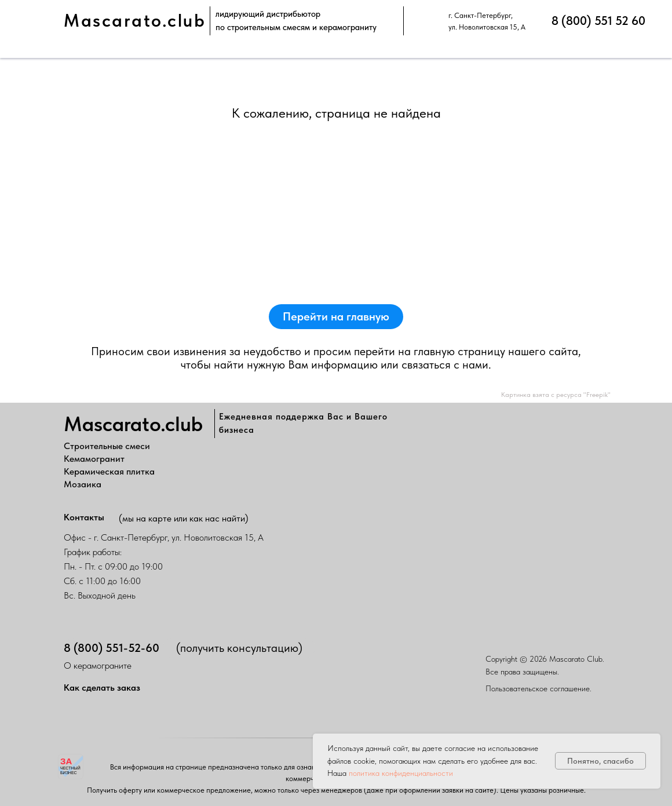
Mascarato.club (135, 21)
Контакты (84, 517)
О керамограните (98, 665)
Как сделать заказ (102, 688)
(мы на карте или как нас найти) (184, 518)
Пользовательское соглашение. (538, 688)
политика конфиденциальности (401, 773)
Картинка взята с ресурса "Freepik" (556, 395)
